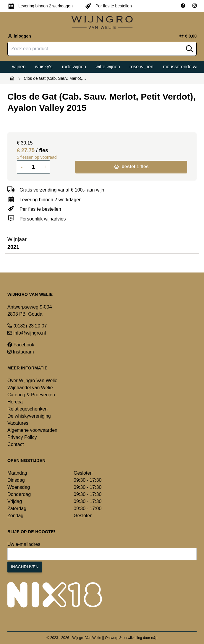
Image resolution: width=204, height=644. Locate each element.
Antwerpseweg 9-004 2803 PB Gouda (30, 310)
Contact (16, 444)
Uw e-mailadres (24, 544)
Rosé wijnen (141, 67)
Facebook (21, 345)
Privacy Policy (22, 437)
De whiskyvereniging (29, 416)
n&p (154, 638)
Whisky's (44, 67)
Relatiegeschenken (27, 409)
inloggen (19, 36)
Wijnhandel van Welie (30, 388)
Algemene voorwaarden (32, 430)
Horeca (15, 402)
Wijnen (19, 67)
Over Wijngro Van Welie (32, 381)
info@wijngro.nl (27, 333)
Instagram (21, 352)
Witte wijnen (108, 67)
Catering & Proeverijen (31, 395)
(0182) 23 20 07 (27, 326)
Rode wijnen (74, 67)
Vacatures (18, 423)
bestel (131, 167)
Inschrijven (25, 567)
